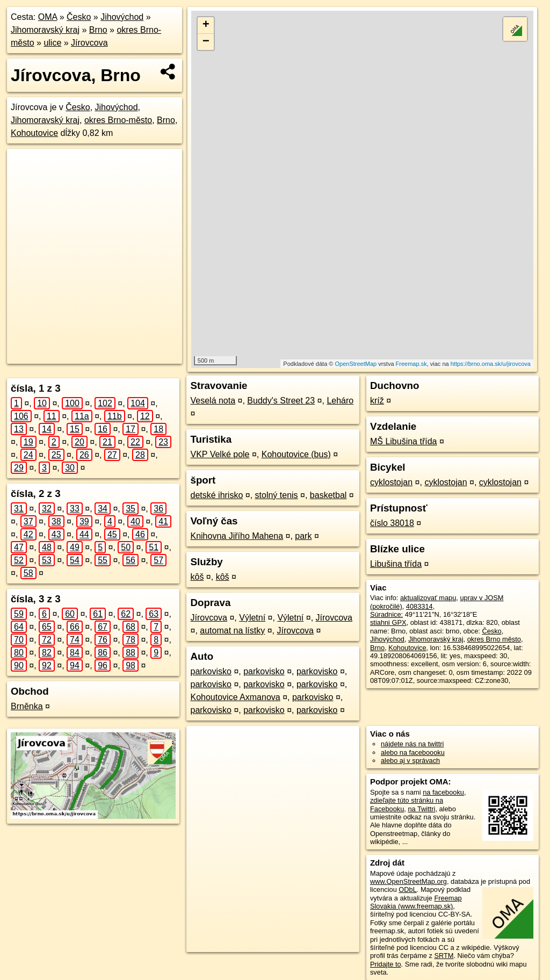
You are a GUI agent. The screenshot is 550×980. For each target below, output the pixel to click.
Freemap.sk (411, 364)
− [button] (206, 42)
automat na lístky (232, 630)
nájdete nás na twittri (412, 744)
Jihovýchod (122, 17)
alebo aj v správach (410, 761)
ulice (52, 43)
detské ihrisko (216, 495)
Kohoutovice (34, 133)
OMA (48, 17)
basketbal (328, 495)
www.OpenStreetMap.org (408, 881)
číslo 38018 (392, 523)
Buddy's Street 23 (281, 401)
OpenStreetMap (356, 364)
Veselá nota (213, 401)
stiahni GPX (388, 622)
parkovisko (211, 671)
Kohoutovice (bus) (296, 454)
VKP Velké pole (220, 454)
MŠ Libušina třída (404, 441)
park (303, 536)
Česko (79, 17)
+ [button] (206, 25)
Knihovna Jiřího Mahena (237, 536)
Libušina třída (396, 564)
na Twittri (421, 809)
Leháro (340, 401)
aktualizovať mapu (428, 598)
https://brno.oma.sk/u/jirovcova (491, 364)
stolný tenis (277, 495)
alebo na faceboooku (413, 752)
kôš (197, 577)
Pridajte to (386, 964)
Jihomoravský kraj (45, 30)
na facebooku (443, 792)
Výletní (252, 618)
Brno (98, 30)
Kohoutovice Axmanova (235, 697)
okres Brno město (494, 639)
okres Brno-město (118, 120)
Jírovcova (89, 43)
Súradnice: (386, 614)
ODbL (407, 889)
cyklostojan (391, 482)
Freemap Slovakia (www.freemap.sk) (416, 902)
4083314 (419, 606)
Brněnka (27, 706)
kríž (377, 401)
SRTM (444, 956)
